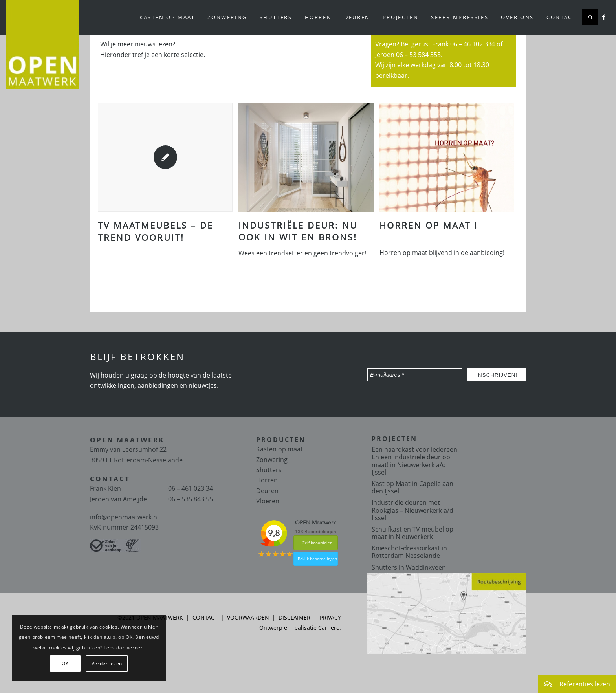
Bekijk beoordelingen (317, 559)
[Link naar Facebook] (604, 17)
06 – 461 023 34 (191, 488)
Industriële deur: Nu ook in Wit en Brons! (298, 231)
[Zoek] (590, 17)
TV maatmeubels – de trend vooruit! (156, 231)
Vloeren (268, 501)
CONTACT (205, 617)
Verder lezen (107, 663)
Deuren (267, 491)
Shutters (269, 470)
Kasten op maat (280, 449)
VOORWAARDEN (248, 617)
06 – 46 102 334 (473, 44)
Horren (267, 480)
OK (65, 663)
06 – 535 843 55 (191, 499)
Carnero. (330, 628)
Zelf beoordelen (317, 543)
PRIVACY (330, 617)
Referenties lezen (574, 684)
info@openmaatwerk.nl (124, 517)
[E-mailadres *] (415, 375)
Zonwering (272, 460)
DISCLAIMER (294, 617)
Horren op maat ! (429, 225)
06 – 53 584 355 (418, 55)
